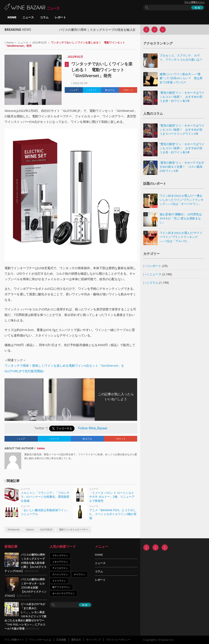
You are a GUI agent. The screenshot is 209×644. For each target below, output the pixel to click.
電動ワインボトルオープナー (74, 530)
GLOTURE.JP (46, 530)
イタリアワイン (60, 562)
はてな (110, 90)
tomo (41, 448)
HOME (12, 17)
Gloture (30, 530)
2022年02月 (39, 42)
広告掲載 (61, 640)
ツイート (92, 90)
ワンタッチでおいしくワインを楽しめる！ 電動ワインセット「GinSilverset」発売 (102, 70)
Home (10, 42)
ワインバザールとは (40, 640)
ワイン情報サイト (14, 640)
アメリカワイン (60, 568)
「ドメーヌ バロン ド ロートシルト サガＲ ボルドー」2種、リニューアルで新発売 (112, 497)
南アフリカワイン (61, 587)
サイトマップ (93, 640)
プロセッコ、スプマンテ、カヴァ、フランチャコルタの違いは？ (181, 58)
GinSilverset (13, 530)
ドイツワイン (59, 581)
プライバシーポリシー (118, 640)
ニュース (28, 17)
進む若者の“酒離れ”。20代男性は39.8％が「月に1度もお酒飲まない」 (181, 218)
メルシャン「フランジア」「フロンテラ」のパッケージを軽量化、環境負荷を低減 (45, 497)
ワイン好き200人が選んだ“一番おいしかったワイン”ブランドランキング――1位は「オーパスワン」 (182, 200)
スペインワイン (60, 574)
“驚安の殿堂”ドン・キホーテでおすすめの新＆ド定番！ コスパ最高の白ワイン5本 (182, 167)
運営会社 (76, 640)
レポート (60, 17)
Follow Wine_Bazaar (93, 428)
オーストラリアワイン (63, 593)
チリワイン (79, 574)
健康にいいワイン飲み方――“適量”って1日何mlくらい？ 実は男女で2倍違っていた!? (181, 78)
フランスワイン (60, 555)
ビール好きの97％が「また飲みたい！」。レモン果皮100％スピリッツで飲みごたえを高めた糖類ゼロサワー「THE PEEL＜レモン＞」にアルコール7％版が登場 (26, 616)
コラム (44, 17)
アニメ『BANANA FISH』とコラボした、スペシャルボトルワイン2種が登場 (113, 514)
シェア (74, 90)
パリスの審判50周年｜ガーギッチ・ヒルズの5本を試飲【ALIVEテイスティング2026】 (26, 587)
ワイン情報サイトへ (194, 2)
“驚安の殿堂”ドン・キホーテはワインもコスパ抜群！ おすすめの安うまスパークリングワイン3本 (182, 130)
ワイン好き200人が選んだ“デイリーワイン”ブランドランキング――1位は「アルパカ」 (181, 237)
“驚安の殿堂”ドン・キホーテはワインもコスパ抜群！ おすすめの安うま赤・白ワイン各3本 (182, 97)
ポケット (128, 90)
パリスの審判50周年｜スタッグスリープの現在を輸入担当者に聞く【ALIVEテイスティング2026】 (26, 563)
